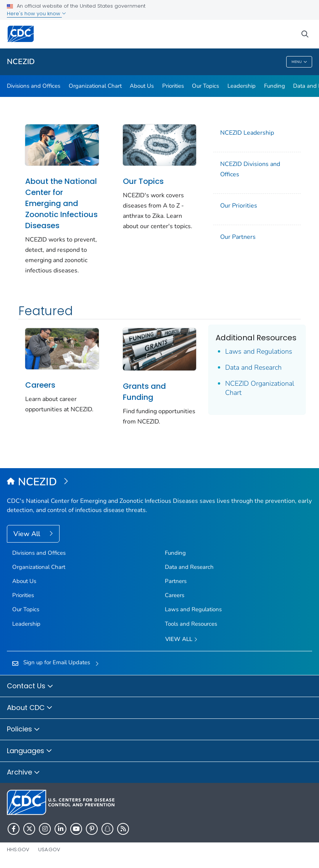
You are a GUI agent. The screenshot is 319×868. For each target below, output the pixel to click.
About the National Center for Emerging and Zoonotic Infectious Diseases (61, 203)
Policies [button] (23, 730)
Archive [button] (23, 773)
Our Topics (205, 86)
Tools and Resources (191, 624)
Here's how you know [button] (36, 14)
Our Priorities (239, 206)
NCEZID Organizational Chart (260, 388)
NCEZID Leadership (247, 133)
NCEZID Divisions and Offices (250, 169)
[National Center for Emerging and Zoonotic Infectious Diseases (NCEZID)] (159, 482)
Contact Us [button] (30, 686)
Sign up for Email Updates (57, 662)
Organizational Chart (95, 86)
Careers (40, 385)
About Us (142, 86)
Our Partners (238, 237)
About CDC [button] (30, 708)
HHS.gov (18, 849)
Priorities (173, 86)
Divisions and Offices (34, 86)
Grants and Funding (144, 392)
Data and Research (253, 367)
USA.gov (49, 849)
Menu (299, 62)
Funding (275, 86)
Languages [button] (30, 751)
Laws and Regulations (259, 351)
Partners (176, 581)
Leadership (242, 86)
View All (28, 534)
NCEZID (21, 62)
